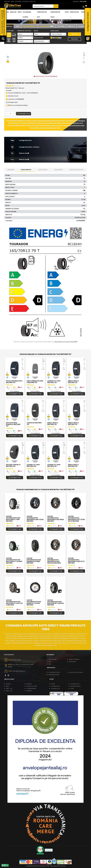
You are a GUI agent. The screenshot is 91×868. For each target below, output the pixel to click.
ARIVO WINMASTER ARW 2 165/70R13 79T (35, 382)
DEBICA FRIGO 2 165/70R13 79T (73, 382)
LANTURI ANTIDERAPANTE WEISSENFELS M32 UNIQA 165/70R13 (56, 519)
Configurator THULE (55, 15)
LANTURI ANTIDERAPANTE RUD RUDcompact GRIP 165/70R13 (13, 519)
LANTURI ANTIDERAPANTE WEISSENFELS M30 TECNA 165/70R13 (35, 519)
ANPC (7, 686)
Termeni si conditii (32, 686)
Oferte (53, 684)
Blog (50, 662)
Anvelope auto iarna (35, 21)
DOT (20, 387)
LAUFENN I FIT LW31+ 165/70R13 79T (54, 382)
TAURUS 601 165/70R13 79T (34, 424)
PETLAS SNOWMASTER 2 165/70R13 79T (14, 382)
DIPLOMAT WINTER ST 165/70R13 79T (13, 466)
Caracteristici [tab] (26, 170)
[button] (45, 153)
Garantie (29, 684)
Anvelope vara (55, 688)
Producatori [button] (74, 14)
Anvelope (13, 12)
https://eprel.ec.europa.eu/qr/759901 (66, 342)
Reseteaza (75, 39)
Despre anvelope (74, 659)
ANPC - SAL (9, 688)
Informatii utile (53, 659)
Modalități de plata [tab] (76, 170)
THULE (67, 12)
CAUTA (56, 6)
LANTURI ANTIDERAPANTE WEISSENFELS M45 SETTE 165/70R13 (76, 561)
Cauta (75, 34)
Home (7, 12)
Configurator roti (42, 15)
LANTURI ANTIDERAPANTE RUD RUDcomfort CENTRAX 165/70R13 (56, 603)
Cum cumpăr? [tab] (43, 170)
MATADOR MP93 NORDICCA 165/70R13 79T (13, 424)
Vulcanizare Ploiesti (27, 15)
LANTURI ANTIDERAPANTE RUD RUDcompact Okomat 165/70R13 (14, 561)
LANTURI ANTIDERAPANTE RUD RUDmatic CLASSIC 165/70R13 (34, 603)
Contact (84, 12)
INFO (19, 526)
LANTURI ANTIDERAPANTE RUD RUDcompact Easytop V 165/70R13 (14, 603)
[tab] (9, 26)
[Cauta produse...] (43, 6)
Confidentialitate (31, 688)
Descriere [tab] (11, 170)
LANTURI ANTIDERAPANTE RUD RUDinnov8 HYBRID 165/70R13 (34, 561)
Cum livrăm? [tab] (58, 170)
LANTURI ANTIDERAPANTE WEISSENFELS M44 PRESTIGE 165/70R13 (54, 561)
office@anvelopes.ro (19, 671)
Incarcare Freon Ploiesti (76, 672)
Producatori (73, 662)
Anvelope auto (55, 686)
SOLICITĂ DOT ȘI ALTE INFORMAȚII (45, 76)
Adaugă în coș (24, 114)
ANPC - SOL (9, 691)
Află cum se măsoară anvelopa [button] (17, 105)
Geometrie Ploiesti (54, 675)
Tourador (9, 90)
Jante (20, 12)
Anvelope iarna (75, 684)
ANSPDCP (29, 691)
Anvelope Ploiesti (75, 686)
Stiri (50, 664)
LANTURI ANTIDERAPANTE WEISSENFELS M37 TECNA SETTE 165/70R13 (76, 519)
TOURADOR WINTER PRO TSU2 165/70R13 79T (57, 21)
